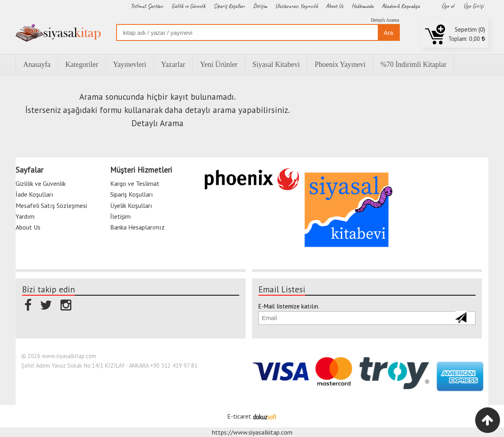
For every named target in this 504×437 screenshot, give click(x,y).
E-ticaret (239, 416)
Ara (388, 33)
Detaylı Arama (385, 20)
